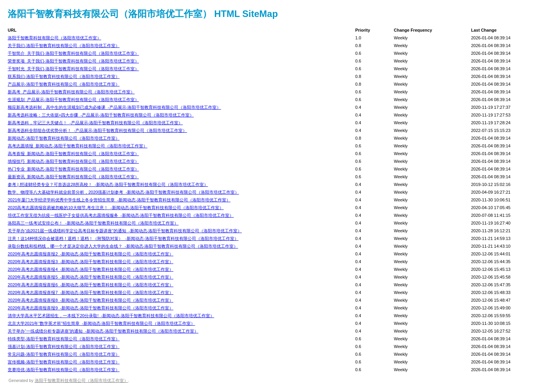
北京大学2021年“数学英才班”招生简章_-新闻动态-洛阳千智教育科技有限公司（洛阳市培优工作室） (101, 323)
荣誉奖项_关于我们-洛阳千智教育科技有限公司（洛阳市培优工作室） (73, 61)
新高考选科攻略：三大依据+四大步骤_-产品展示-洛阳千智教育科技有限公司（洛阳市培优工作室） (101, 115)
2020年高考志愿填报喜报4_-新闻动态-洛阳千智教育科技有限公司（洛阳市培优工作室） (91, 269)
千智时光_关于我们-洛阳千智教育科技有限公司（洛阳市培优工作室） (73, 69)
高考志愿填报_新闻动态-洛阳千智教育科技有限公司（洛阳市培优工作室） (78, 146)
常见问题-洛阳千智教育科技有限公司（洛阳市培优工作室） (64, 354)
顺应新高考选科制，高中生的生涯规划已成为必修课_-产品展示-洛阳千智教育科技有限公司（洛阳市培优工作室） (114, 107)
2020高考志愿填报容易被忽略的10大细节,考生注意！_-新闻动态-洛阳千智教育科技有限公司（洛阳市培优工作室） (116, 208)
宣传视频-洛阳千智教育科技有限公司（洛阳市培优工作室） (64, 362)
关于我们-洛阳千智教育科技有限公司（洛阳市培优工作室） (64, 46)
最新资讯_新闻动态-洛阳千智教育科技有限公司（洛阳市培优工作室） (73, 177)
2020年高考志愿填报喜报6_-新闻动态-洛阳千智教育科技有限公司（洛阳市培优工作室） (91, 285)
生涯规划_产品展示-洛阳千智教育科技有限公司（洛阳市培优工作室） (73, 100)
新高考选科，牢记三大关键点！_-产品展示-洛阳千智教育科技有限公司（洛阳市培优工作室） (95, 123)
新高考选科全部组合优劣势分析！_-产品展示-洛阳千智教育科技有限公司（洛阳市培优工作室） (97, 130)
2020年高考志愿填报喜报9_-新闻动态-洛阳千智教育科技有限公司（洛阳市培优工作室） (91, 308)
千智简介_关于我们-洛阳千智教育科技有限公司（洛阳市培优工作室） (73, 53)
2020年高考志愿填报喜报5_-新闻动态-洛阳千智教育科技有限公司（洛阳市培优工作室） (91, 277)
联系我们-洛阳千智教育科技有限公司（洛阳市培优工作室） (64, 76)
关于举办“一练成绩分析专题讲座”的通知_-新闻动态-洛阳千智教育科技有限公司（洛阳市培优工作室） (103, 331)
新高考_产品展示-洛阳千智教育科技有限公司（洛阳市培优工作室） (71, 92)
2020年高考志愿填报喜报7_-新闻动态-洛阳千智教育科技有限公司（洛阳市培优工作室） (91, 292)
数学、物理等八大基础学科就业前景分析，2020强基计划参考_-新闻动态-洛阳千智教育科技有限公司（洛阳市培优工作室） (123, 192)
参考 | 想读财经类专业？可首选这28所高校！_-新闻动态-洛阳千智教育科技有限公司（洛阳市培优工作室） (108, 184)
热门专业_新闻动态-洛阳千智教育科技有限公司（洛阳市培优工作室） (73, 169)
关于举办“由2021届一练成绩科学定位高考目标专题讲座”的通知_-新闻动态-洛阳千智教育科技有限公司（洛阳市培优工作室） (125, 231)
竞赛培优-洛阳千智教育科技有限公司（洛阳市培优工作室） (64, 370)
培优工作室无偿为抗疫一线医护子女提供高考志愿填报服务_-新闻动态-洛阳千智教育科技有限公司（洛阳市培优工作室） (121, 215)
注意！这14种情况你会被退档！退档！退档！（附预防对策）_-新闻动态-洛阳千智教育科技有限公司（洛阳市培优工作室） (123, 238)
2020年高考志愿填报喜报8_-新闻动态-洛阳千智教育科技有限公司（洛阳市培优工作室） (91, 300)
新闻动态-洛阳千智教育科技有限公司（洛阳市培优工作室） (64, 138)
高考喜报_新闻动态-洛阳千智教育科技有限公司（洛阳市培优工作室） (73, 154)
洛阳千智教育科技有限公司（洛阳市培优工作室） (54, 38)
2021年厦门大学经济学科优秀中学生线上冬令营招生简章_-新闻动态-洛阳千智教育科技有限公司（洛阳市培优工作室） (119, 200)
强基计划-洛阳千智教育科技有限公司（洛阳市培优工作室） (64, 346)
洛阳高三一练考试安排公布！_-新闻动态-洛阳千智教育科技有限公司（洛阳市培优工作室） (93, 223)
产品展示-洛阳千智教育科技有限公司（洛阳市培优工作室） (64, 84)
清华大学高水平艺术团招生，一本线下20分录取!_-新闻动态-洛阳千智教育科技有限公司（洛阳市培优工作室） (111, 316)
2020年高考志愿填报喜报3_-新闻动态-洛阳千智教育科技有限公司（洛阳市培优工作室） (91, 262)
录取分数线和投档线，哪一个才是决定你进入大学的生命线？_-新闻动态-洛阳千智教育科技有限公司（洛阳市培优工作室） (123, 246)
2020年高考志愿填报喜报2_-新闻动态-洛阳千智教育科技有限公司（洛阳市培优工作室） (91, 254)
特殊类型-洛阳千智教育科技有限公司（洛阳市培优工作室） (64, 339)
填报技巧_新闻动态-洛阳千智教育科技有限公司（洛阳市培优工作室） (73, 161)
